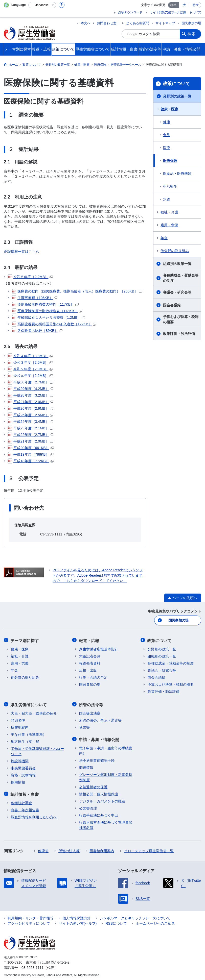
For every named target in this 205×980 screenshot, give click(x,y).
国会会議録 (172, 305)
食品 (167, 135)
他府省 (43, 849)
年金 (164, 238)
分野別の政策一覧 (177, 96)
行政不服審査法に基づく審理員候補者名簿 (106, 823)
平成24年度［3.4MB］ (30, 422)
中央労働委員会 (23, 767)
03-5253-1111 (32, 966)
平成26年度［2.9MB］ (30, 408)
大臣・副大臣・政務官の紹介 (34, 712)
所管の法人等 (69, 849)
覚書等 (84, 726)
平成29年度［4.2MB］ (30, 389)
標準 (173, 5)
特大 (196, 5)
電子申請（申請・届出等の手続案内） (106, 749)
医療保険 (170, 161)
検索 (192, 34)
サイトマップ (165, 23)
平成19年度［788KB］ (31, 454)
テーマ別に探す (25, 640)
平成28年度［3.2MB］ (30, 395)
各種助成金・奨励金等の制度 (181, 278)
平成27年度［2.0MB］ (30, 402)
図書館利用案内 (102, 849)
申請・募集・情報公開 (99, 738)
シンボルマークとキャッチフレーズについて (135, 916)
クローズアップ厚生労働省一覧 (149, 849)
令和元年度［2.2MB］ (30, 376)
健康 (167, 122)
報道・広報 (89, 640)
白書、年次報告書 (25, 808)
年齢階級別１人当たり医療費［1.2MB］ (48, 317)
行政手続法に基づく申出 (99, 814)
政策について (176, 84)
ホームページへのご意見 (155, 922)
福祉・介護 (169, 212)
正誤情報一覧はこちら (21, 252)
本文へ (86, 23)
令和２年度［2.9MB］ (30, 369)
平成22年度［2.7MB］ (30, 435)
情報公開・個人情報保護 (99, 792)
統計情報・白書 (25, 793)
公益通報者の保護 (93, 785)
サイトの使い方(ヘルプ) (78, 922)
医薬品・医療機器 (177, 174)
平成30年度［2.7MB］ (30, 382)
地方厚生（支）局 (25, 740)
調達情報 (86, 766)
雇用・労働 (169, 225)
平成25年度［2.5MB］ (30, 415)
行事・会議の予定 (93, 677)
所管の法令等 (91, 704)
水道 (167, 199)
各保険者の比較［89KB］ (37, 331)
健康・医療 (169, 109)
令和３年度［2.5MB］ (30, 362)
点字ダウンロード (130, 12)
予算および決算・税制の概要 (181, 319)
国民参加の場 (191, 23)
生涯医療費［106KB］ (35, 298)
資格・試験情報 (23, 774)
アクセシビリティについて (29, 922)
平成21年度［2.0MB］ (30, 441)
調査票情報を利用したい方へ (34, 815)
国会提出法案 (90, 712)
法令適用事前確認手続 (97, 759)
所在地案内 (20, 726)
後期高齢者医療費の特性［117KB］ (45, 304)
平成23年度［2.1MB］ (30, 428)
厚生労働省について (29, 704)
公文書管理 (88, 806)
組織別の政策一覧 (177, 264)
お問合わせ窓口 (108, 23)
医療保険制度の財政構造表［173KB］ (47, 311)
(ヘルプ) (196, 12)
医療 (167, 148)
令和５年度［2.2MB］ (30, 277)
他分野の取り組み (175, 251)
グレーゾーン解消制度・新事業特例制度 (106, 776)
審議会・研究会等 (177, 292)
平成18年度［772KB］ (31, 461)
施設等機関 (20, 760)
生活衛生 (170, 186)
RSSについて (116, 922)
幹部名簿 (18, 719)
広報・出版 (88, 670)
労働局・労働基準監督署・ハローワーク (37, 750)
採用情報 (18, 781)
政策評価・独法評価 (179, 334)
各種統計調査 (21, 801)
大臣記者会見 (90, 655)
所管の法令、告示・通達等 (100, 719)
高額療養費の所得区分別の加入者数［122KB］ (54, 324)
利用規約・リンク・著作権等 (31, 916)
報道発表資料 (90, 663)
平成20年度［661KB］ (31, 448)
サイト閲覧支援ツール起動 (168, 12)
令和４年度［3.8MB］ (30, 356)
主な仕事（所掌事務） (29, 733)
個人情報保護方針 (77, 916)
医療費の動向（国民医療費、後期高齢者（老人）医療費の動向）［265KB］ (77, 291)
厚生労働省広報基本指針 (99, 648)
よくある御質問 (138, 23)
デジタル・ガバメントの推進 (102, 799)
